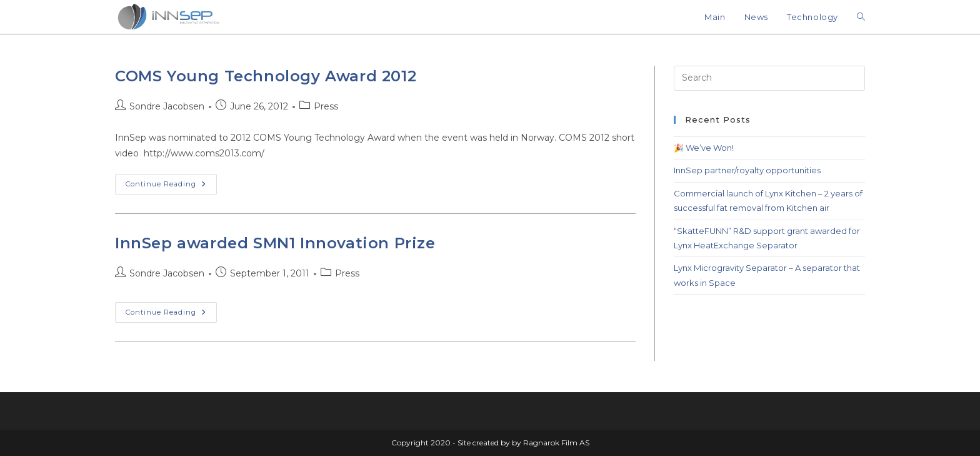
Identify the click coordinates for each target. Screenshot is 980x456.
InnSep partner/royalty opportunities (747, 170)
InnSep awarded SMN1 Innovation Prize (275, 243)
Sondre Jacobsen (167, 106)
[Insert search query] (769, 78)
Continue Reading (171, 181)
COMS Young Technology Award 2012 (266, 76)
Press (326, 106)
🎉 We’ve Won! (704, 148)
